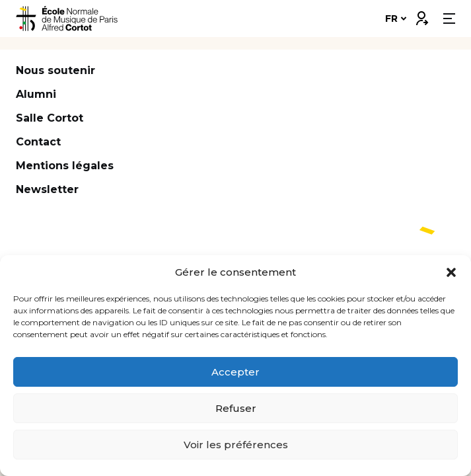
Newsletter (47, 189)
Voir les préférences (236, 445)
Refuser (236, 408)
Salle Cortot (50, 118)
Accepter (235, 372)
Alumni (36, 94)
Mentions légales (65, 166)
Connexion (421, 15)
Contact (38, 142)
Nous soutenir (55, 70)
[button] (451, 272)
